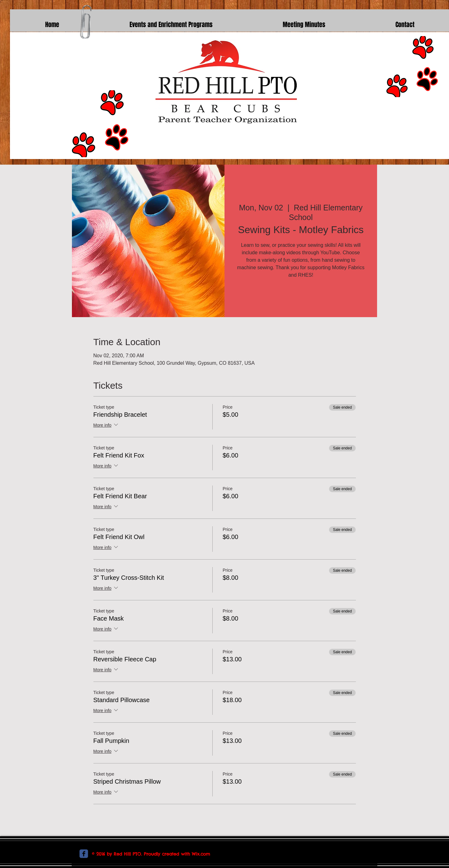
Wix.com (201, 854)
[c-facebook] (84, 854)
